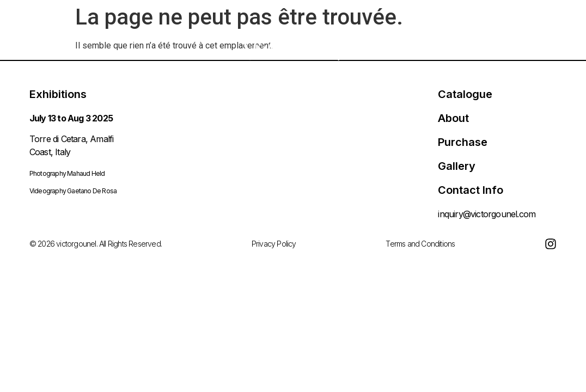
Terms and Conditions (420, 244)
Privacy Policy (274, 244)
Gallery (457, 166)
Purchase (463, 142)
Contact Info (471, 190)
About (453, 118)
